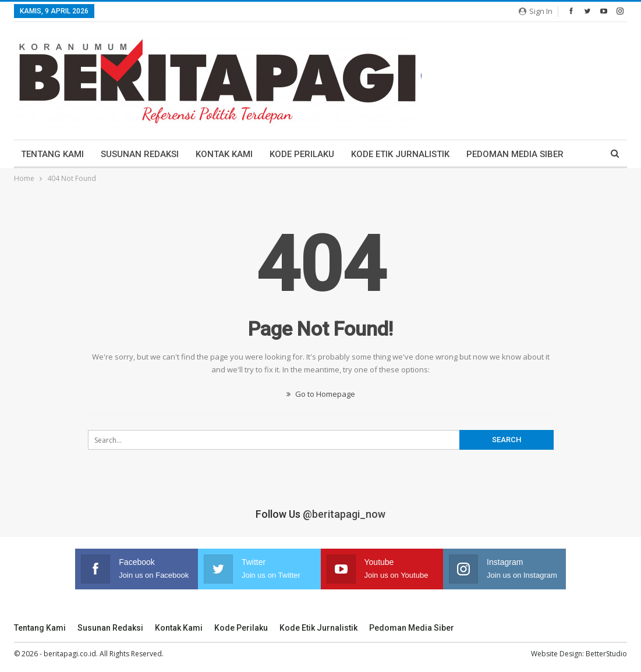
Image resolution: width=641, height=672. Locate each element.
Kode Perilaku (302, 154)
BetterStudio (606, 654)
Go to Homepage (321, 394)
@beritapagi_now (344, 514)
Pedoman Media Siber (515, 154)
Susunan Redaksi (140, 154)
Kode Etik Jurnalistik (400, 154)
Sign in (536, 11)
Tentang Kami (52, 154)
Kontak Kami (224, 154)
